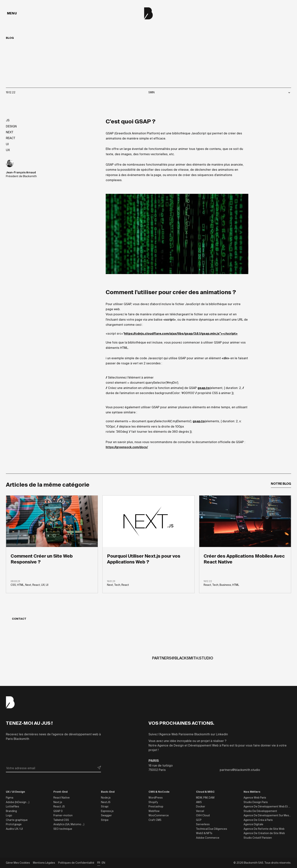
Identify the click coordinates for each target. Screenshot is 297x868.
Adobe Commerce (208, 838)
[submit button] (99, 768)
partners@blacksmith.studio (183, 658)
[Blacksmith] (148, 13)
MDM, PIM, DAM (205, 798)
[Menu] (12, 13)
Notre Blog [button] (281, 484)
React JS (59, 806)
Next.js (58, 802)
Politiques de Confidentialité (76, 863)
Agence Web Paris (255, 798)
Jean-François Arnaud (21, 172)
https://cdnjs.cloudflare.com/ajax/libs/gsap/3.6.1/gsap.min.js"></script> (181, 333)
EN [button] (103, 863)
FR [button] (99, 863)
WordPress (156, 798)
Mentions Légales (44, 863)
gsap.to (204, 388)
